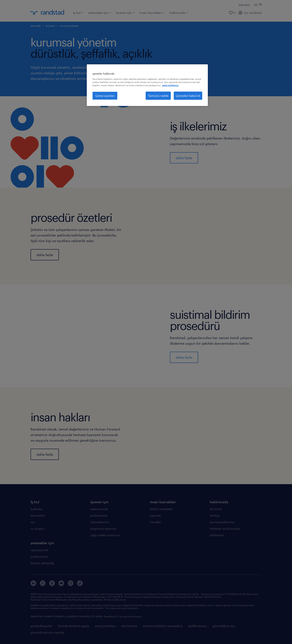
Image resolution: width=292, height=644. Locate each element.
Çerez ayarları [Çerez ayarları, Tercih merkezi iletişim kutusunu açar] (105, 96)
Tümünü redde (158, 96)
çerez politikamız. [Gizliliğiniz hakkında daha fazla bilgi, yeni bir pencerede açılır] (170, 85)
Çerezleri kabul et (188, 96)
